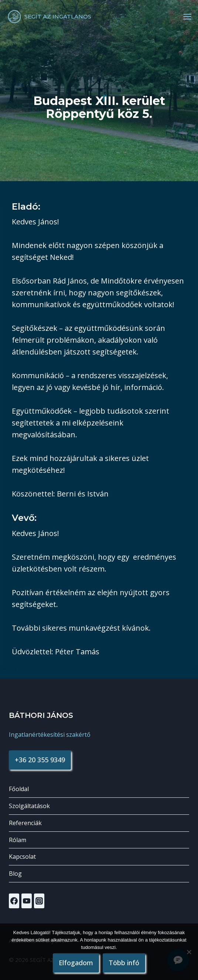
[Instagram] (39, 901)
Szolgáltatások (29, 806)
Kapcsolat (22, 857)
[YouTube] (27, 901)
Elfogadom (76, 963)
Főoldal (19, 789)
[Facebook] (14, 901)
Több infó (124, 963)
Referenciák (25, 823)
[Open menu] (187, 17)
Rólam (18, 840)
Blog (15, 874)
